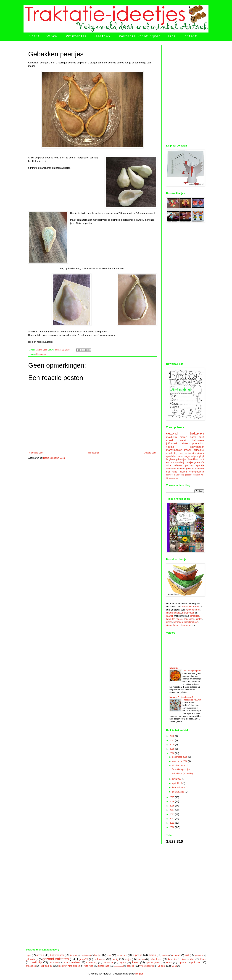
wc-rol (174, 966)
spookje (200, 465)
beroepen (178, 622)
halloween (198, 440)
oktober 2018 (179, 766)
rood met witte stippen (69, 966)
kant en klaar (188, 959)
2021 (172, 740)
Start (34, 37)
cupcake (199, 450)
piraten (200, 453)
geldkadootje (192, 469)
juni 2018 (177, 779)
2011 (172, 823)
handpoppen (188, 613)
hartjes (187, 456)
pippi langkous (191, 622)
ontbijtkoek (171, 469)
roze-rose (183, 453)
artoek (170, 440)
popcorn (189, 465)
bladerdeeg (41, 354)
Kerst (183, 440)
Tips (171, 37)
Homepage (94, 453)
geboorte (189, 475)
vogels (170, 447)
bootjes (190, 462)
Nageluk (174, 668)
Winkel (53, 37)
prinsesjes (181, 459)
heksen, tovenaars (182, 625)
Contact (190, 37)
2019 (172, 749)
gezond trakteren (185, 433)
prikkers (185, 444)
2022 (172, 736)
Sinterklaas (193, 459)
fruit (202, 437)
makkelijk (172, 437)
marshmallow (174, 450)
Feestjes (102, 37)
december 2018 (180, 757)
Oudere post (150, 453)
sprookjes (194, 616)
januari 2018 (178, 792)
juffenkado (172, 444)
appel (169, 456)
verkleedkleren (193, 610)
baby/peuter (197, 447)
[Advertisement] (185, 92)
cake (169, 465)
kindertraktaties (174, 613)
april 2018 (177, 783)
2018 (172, 753)
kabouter (178, 465)
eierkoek (181, 469)
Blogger (139, 974)
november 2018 (180, 761)
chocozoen (178, 456)
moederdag (172, 453)
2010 (172, 827)
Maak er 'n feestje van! (181, 697)
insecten (192, 453)
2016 (172, 801)
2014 (172, 810)
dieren (183, 437)
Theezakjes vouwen (192, 700)
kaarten (170, 616)
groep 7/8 (199, 462)
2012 (172, 819)
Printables (76, 37)
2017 (172, 797)
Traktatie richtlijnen (139, 37)
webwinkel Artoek (190, 607)
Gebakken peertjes (181, 769)
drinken (197, 475)
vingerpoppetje (197, 472)
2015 (172, 806)
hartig (193, 437)
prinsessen (189, 619)
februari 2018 (179, 787)
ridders (179, 619)
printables (198, 444)
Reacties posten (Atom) (55, 458)
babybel (170, 475)
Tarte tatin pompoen (192, 671)
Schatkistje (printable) (182, 774)
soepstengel (174, 478)
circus (169, 625)
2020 (172, 745)
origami (195, 456)
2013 (172, 814)
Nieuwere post (36, 453)
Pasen (188, 450)
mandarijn (180, 462)
